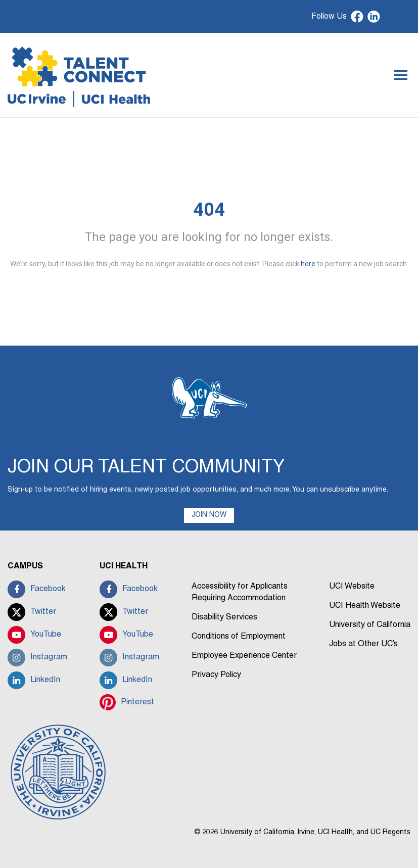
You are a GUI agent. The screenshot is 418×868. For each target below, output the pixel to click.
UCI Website (352, 587)
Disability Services (224, 617)
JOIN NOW (209, 515)
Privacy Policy (216, 675)
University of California (370, 625)
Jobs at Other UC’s (363, 644)
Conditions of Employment (239, 637)
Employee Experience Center (244, 656)
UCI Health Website (365, 606)
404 (209, 210)
